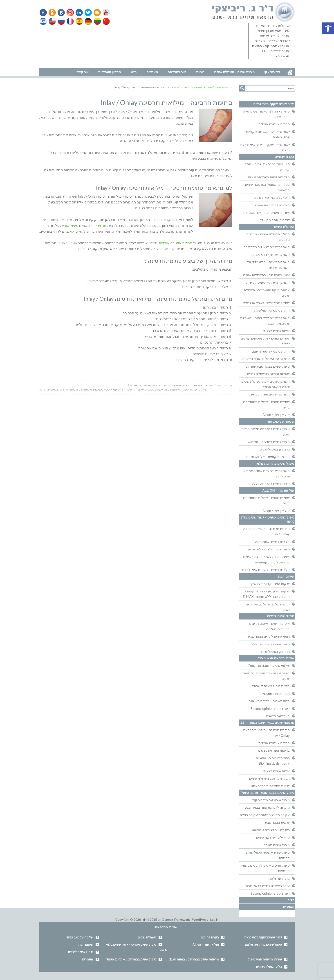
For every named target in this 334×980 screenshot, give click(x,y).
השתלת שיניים (284, 227)
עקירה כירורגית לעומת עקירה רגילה (265, 815)
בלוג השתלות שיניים (269, 967)
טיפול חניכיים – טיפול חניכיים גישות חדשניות (266, 868)
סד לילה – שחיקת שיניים (273, 837)
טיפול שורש (70, 225)
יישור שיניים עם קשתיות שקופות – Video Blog (267, 134)
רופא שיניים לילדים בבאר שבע (269, 636)
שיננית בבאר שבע (277, 822)
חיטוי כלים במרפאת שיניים (272, 197)
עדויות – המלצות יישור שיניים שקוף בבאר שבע (266, 114)
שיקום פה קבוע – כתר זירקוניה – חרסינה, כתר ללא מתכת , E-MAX (266, 594)
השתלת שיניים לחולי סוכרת (271, 254)
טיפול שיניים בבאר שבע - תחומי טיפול (268, 793)
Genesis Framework (176, 919)
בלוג (291, 900)
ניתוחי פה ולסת (279, 878)
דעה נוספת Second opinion (270, 709)
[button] (328, 28)
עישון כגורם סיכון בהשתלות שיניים (266, 275)
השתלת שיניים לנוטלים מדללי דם (267, 247)
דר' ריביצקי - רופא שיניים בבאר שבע (254, 12)
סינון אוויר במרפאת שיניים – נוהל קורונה (267, 167)
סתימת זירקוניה (65, 390)
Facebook (43, 13)
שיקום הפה (286, 576)
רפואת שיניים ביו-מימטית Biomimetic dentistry (273, 761)
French (70, 21)
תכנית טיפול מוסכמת (275, 693)
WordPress (200, 919)
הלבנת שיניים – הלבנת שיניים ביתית (265, 569)
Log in (214, 919)
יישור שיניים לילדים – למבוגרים (269, 549)
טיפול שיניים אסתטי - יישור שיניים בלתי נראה (197, 385)
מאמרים (289, 907)
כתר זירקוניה (99, 225)
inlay (97, 390)
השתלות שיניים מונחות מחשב (269, 394)
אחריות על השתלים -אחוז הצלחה (266, 359)
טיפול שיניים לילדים (281, 616)
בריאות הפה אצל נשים (274, 750)
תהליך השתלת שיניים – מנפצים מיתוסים (268, 237)
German (87, 21)
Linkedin (78, 13)
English (52, 21)
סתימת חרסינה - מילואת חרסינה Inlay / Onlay (173, 390)
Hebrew (44, 21)
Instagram (69, 13)
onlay (106, 390)
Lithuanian (96, 21)
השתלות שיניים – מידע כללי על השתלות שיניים (268, 265)
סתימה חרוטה (47, 390)
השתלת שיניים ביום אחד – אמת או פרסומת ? (266, 473)
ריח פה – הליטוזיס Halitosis (270, 830)
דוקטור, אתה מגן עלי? (275, 220)
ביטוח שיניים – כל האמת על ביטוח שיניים (266, 676)
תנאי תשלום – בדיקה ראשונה (269, 701)
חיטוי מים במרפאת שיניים (272, 205)
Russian (61, 21)
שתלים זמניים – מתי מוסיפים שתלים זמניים (265, 341)
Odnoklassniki (52, 13)
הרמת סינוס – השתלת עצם (271, 351)
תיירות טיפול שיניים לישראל (271, 686)
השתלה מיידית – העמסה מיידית (268, 282)
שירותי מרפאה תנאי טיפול (276, 658)
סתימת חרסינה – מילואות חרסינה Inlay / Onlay (266, 531)
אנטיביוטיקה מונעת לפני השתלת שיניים (267, 293)
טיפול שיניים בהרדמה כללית (270, 483)
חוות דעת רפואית (278, 716)
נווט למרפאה (49, 65)
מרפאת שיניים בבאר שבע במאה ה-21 (149, 385)
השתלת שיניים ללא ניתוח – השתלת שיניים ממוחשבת (265, 320)
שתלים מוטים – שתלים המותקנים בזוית (266, 404)
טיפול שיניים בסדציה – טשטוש (269, 442)
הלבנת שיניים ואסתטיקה (272, 542)
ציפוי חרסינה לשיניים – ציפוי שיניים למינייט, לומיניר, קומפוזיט (266, 559)
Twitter (87, 13)
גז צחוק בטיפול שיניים (275, 449)
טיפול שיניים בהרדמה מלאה (274, 463)
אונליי (114, 390)
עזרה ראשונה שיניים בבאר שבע (268, 886)
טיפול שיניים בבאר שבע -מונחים (268, 366)
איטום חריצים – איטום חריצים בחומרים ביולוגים (269, 626)
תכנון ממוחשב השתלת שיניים (269, 778)
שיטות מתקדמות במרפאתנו (270, 786)
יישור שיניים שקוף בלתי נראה (274, 104)
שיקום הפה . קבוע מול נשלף (270, 584)
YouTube (104, 13)
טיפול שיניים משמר (277, 845)
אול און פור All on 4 (276, 415)
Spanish (79, 21)
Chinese (105, 21)
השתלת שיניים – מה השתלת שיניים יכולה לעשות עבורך (266, 384)
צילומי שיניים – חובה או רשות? (269, 665)
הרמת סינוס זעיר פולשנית (272, 310)
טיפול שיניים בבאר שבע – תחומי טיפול (131, 959)
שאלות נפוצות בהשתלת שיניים (268, 374)
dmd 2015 (150, 919)
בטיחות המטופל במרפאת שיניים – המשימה (266, 187)
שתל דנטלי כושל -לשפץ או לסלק (266, 303)
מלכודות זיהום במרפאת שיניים (269, 177)
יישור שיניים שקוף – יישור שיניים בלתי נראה (265, 147)
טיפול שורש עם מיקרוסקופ (271, 800)
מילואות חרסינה (136, 390)
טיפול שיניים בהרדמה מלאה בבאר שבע (266, 431)
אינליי (122, 390)
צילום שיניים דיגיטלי (276, 331)
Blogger (95, 13)
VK (61, 13)
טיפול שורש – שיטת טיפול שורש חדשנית (268, 855)
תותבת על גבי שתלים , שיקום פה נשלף (267, 607)
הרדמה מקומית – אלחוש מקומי (268, 457)
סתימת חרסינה (83, 390)
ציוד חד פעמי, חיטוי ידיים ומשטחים (267, 212)
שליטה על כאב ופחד (280, 421)
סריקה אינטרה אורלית (175, 243)
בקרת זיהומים (284, 157)
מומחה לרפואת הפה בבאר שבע (267, 807)
